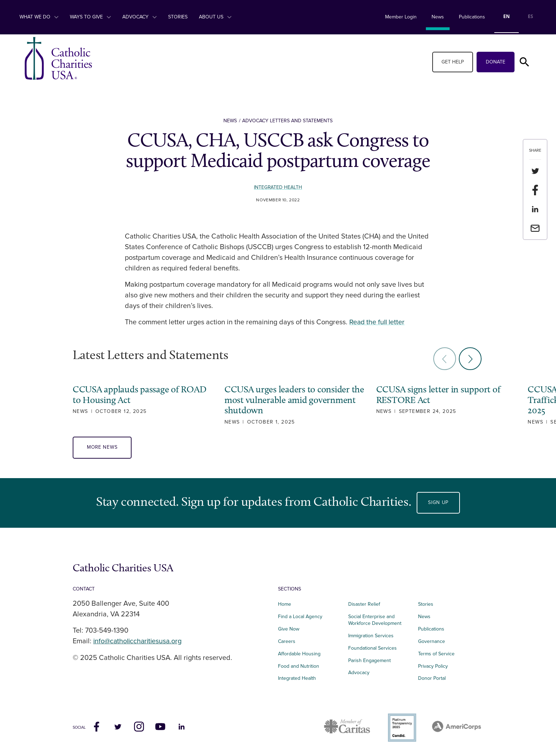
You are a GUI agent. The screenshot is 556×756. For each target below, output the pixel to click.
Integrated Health (278, 187)
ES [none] (531, 16)
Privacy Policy (433, 666)
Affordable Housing (299, 654)
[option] (530, 17)
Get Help (453, 62)
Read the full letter (378, 322)
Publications (472, 17)
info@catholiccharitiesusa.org (139, 642)
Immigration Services (371, 636)
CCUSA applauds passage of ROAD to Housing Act (139, 394)
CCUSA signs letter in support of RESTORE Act (425, 394)
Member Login (401, 17)
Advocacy (140, 17)
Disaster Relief (364, 604)
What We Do (39, 17)
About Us (215, 17)
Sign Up (438, 503)
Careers (287, 641)
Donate (496, 62)
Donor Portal (432, 679)
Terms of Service (436, 654)
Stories (178, 17)
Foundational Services (372, 648)
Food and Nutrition (299, 666)
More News (102, 448)
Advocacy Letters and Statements (287, 121)
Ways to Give (90, 17)
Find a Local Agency (300, 617)
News (438, 17)
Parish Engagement (369, 660)
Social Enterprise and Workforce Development (377, 620)
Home (285, 604)
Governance (432, 641)
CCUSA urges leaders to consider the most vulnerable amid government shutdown (280, 400)
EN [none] (506, 16)
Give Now (289, 629)
